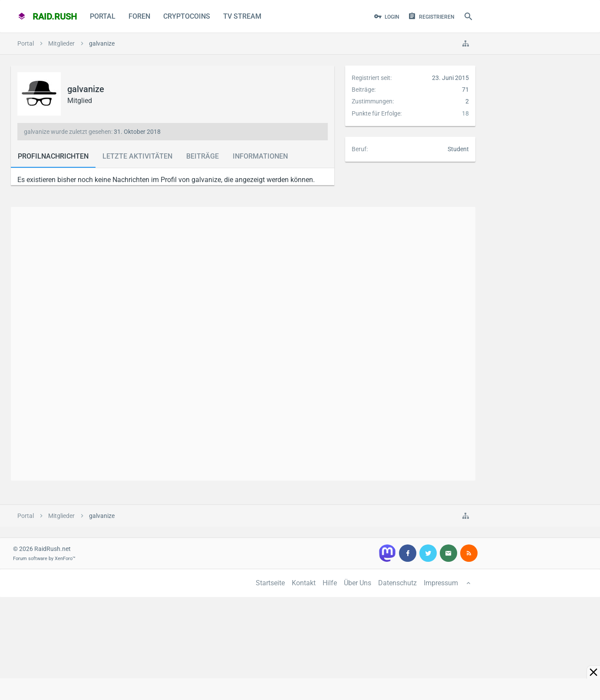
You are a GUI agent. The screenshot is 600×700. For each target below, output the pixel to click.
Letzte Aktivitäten (137, 156)
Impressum (441, 583)
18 (465, 113)
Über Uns (358, 583)
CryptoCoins (187, 16)
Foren (139, 16)
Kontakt (304, 583)
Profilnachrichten (53, 156)
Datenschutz (397, 583)
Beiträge (203, 156)
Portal (103, 16)
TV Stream (242, 16)
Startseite (270, 583)
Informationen (260, 156)
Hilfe (330, 583)
